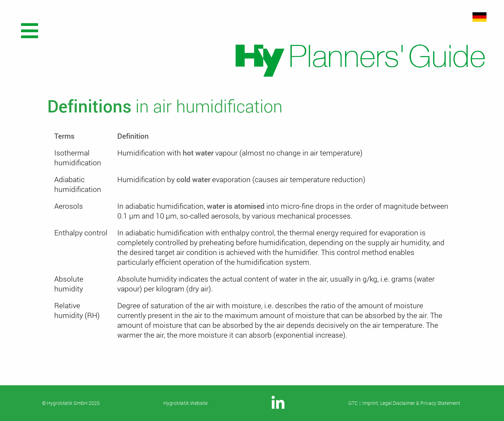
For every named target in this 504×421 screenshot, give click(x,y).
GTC (353, 403)
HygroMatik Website (185, 403)
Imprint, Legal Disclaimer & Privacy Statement (411, 403)
